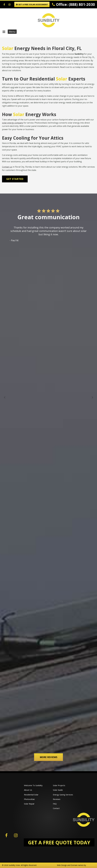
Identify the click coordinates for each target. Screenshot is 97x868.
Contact (56, 808)
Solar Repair (29, 804)
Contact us (7, 167)
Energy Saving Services (63, 795)
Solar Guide (58, 790)
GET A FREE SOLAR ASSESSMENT (32, 4)
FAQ (55, 804)
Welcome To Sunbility (33, 785)
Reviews (57, 799)
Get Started (15, 179)
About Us (28, 790)
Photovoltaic (29, 799)
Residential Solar (31, 795)
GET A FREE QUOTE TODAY (59, 842)
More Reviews (48, 757)
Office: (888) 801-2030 (74, 4)
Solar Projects (59, 785)
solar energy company (13, 123)
